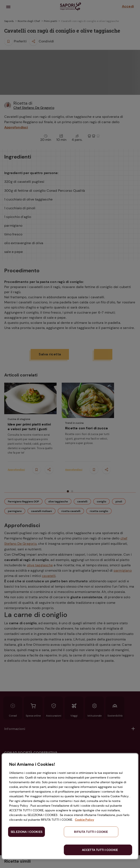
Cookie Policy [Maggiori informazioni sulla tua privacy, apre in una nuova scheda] (84, 820)
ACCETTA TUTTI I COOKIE (100, 850)
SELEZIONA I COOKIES (26, 832)
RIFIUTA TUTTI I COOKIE (91, 832)
